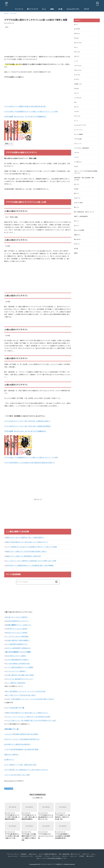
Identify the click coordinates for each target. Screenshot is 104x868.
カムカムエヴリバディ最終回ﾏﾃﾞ (16, 671)
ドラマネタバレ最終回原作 (82, 148)
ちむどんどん (78, 70)
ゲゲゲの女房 (9, 789)
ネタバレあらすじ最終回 (17, 629)
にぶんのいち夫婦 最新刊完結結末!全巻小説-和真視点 (21, 734)
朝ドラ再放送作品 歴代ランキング (84, 212)
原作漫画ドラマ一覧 (12, 729)
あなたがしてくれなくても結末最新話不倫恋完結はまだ (22, 739)
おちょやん (77, 52)
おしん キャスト (13, 856)
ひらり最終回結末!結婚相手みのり (17, 644)
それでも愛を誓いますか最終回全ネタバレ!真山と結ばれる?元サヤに (26, 770)
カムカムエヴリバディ (73, 9)
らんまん (77, 111)
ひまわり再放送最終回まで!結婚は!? (17, 660)
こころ (76, 61)
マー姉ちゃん (78, 162)
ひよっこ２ (73, 856)
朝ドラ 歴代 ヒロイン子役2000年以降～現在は (21, 695)
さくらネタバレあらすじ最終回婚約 (17, 636)
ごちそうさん (78, 66)
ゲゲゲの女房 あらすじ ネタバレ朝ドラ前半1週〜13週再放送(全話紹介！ (28, 421)
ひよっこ (77, 93)
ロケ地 (76, 166)
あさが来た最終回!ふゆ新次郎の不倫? (18, 664)
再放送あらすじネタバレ (17, 621)
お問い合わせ (33, 854)
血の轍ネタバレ (9, 760)
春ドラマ (77, 207)
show (10, 144)
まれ (75, 102)
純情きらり (77, 235)
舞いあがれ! (90, 856)
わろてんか (77, 116)
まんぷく (77, 107)
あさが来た (77, 29)
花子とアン (77, 244)
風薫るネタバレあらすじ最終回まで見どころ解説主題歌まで (25, 538)
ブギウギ (86, 9)
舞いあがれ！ (78, 239)
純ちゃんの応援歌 (79, 230)
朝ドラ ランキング (32, 9)
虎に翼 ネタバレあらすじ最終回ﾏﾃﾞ (17, 617)
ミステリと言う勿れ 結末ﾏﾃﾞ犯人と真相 (17, 775)
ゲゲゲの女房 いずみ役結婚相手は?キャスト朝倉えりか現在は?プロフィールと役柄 (31, 112)
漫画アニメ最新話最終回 (81, 216)
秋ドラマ (77, 226)
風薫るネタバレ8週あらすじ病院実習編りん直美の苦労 (23, 556)
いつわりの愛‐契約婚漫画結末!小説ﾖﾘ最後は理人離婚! (21, 749)
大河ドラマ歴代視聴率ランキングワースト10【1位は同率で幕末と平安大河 (30, 699)
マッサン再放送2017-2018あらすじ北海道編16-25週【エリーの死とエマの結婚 (31, 547)
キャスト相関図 (78, 134)
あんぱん (77, 38)
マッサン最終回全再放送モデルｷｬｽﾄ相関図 (19, 667)
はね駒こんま (78, 84)
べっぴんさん (78, 98)
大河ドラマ (77, 198)
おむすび (77, 56)
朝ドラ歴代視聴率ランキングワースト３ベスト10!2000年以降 (26, 691)
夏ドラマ (77, 193)
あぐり (76, 24)
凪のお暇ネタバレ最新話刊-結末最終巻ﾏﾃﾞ (18, 744)
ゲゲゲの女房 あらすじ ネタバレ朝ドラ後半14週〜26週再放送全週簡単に (28, 426)
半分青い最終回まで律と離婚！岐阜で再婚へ (20, 675)
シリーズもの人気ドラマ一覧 (15, 708)
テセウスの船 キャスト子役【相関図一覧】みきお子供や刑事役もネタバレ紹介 (31, 721)
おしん (44, 9)
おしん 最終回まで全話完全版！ (16, 683)
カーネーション (78, 130)
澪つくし (77, 221)
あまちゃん (77, 34)
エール (76, 121)
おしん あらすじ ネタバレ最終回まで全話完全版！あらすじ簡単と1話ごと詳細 (31, 561)
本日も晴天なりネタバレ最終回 (16, 656)
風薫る (52, 9)
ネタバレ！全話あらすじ (19, 625)
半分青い (77, 189)
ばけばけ (77, 89)
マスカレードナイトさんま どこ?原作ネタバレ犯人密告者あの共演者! (28, 717)
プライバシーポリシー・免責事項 (16, 854)
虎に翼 (60, 9)
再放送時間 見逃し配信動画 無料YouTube (84, 179)
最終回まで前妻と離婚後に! (18, 640)
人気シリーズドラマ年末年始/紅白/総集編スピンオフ (86, 172)
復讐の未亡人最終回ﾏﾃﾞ (12, 755)
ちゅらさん (77, 75)
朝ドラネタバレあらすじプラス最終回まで (51, 864)
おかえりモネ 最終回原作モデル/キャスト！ (20, 679)
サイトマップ (19, 9)
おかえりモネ (78, 43)
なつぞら (77, 79)
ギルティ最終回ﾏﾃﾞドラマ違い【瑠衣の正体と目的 (20, 765)
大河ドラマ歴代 (78, 203)
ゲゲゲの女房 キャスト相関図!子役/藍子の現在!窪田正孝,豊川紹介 (25, 106)
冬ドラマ (77, 184)
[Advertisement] (38, 43)
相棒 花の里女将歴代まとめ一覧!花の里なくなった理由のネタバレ (27, 542)
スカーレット (78, 144)
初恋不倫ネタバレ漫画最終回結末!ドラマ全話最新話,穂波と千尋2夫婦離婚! (30, 565)
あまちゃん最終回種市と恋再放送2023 (18, 648)
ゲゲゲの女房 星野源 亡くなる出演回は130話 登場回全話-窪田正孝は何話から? (30, 463)
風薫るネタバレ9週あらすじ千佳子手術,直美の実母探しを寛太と (26, 551)
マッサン (77, 157)
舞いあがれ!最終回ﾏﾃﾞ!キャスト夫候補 (18, 652)
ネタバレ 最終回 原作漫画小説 (48, 854)
